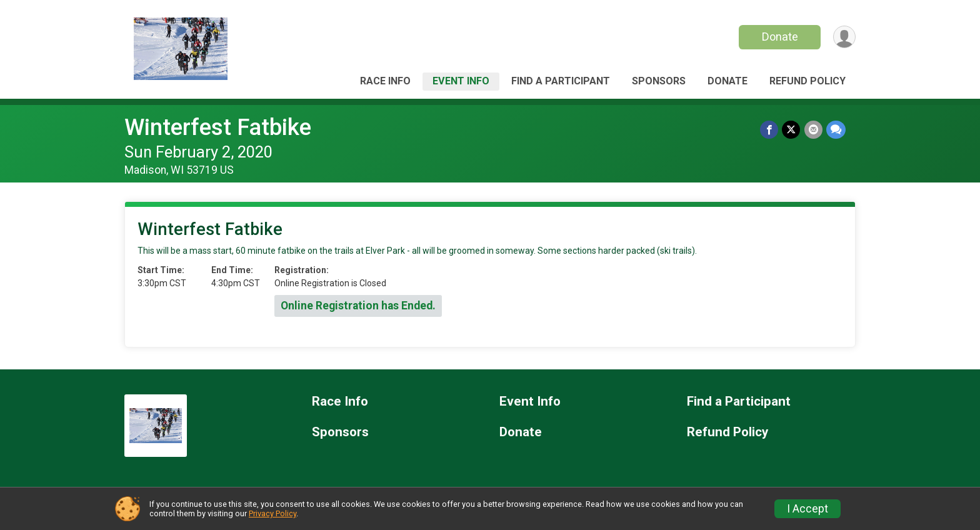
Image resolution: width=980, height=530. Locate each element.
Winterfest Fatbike (218, 127)
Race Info (385, 81)
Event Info (461, 81)
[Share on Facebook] (770, 130)
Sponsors (659, 81)
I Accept (807, 509)
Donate (779, 37)
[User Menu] (844, 37)
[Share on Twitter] (792, 130)
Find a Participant (561, 81)
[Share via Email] (813, 130)
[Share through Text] (836, 130)
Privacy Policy (272, 513)
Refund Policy (807, 81)
